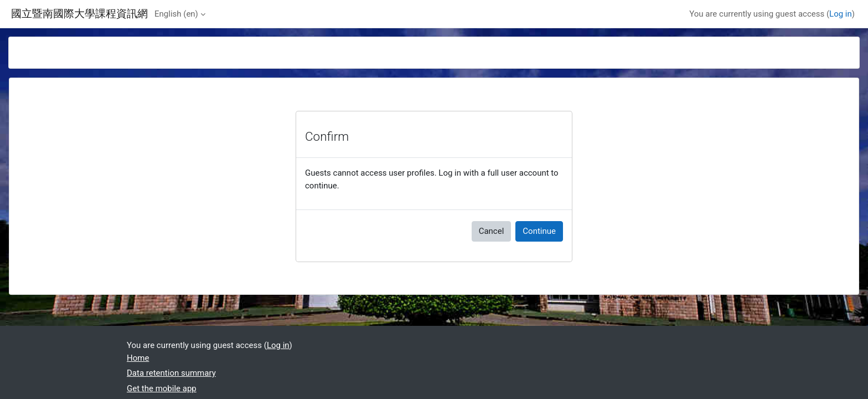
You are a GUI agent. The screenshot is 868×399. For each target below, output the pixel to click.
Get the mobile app (162, 388)
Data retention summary (171, 373)
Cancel (492, 231)
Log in (841, 14)
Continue (539, 231)
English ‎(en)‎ (176, 14)
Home (138, 358)
